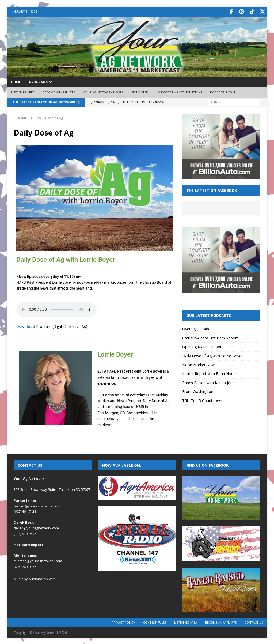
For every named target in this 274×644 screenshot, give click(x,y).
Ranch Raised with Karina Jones (209, 382)
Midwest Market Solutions (180, 92)
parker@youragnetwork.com (37, 506)
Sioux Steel (140, 92)
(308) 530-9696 (25, 533)
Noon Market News (199, 364)
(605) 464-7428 (25, 511)
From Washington (198, 391)
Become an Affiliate (59, 92)
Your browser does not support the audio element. (56, 309)
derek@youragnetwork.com (36, 527)
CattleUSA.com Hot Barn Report (210, 337)
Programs (38, 82)
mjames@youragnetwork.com (38, 560)
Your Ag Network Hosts (103, 92)
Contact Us (254, 622)
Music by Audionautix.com (35, 578)
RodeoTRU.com (222, 92)
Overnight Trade (196, 328)
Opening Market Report (203, 346)
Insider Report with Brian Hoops (210, 373)
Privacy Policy (123, 622)
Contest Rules (155, 622)
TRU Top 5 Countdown (202, 400)
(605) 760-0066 (25, 566)
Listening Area (23, 92)
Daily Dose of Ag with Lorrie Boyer (212, 355)
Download (26, 326)
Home (16, 82)
